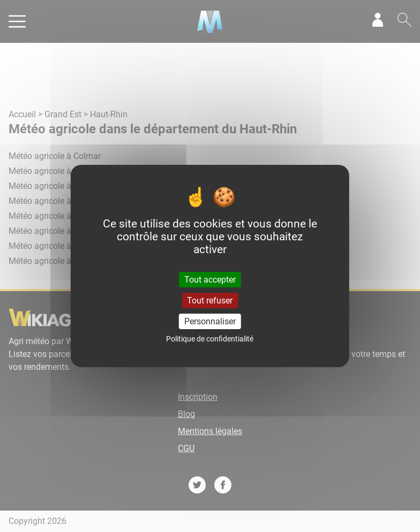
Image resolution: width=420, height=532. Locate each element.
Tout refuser (210, 301)
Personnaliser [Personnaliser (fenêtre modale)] (210, 321)
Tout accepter (210, 279)
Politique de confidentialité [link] (210, 339)
